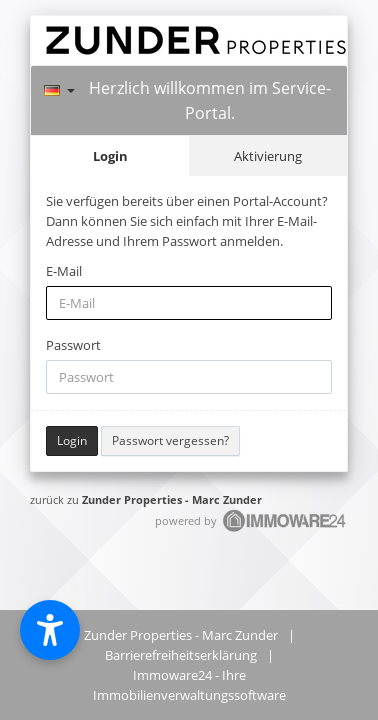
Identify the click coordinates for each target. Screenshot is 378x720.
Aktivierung (268, 156)
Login (110, 156)
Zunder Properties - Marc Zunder (172, 499)
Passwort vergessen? (170, 440)
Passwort (73, 345)
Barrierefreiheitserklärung (181, 655)
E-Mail (64, 271)
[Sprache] (59, 87)
